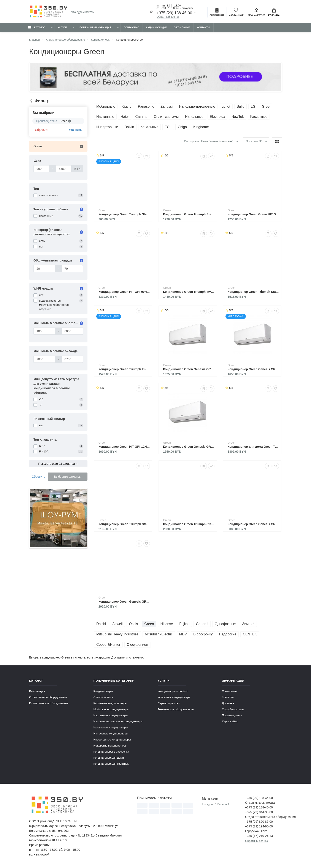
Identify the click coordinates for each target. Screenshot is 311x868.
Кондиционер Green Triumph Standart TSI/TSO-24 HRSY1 (189, 524)
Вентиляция (37, 691)
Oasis (133, 624)
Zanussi (167, 106)
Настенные (105, 117)
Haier (125, 117)
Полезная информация (95, 27)
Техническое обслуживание (176, 709)
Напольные (194, 117)
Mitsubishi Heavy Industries (117, 634)
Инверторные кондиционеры (112, 740)
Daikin (129, 127)
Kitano (126, 106)
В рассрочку (203, 634)
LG (253, 106)
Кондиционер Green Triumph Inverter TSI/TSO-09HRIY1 (189, 292)
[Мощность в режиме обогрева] (44, 331)
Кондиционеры (103, 691)
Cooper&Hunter (108, 645)
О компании (182, 27)
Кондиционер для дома (109, 758)
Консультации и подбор (173, 691)
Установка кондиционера (174, 697)
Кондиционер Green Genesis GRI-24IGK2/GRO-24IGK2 (253, 524)
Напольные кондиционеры (111, 733)
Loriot (226, 106)
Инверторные (107, 127)
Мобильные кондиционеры (111, 709)
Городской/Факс (256, 831)
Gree (266, 106)
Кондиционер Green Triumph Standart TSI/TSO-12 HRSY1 (253, 292)
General (202, 624)
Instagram (208, 804)
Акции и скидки (157, 27)
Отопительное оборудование (48, 697)
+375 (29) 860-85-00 (259, 822)
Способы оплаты (233, 709)
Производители (232, 715)
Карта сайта (230, 721)
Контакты (203, 27)
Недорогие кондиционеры (110, 746)
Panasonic (146, 106)
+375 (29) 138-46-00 (174, 13)
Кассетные (259, 117)
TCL (168, 127)
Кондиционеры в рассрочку (111, 752)
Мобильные (106, 106)
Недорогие (228, 634)
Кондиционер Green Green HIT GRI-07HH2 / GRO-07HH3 (253, 214)
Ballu (241, 106)
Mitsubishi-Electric (159, 634)
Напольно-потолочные (197, 106)
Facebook (223, 804)
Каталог (37, 27)
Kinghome (201, 127)
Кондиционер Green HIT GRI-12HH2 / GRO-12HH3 (124, 447)
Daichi (101, 624)
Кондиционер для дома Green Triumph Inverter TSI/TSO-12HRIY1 (253, 447)
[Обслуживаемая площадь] (44, 269)
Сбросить (42, 130)
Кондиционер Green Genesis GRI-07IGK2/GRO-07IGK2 (189, 369)
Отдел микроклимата (260, 803)
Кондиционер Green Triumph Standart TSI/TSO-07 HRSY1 (124, 214)
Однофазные (225, 624)
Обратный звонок (168, 17)
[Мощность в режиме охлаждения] (44, 359)
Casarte (141, 117)
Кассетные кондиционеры (110, 703)
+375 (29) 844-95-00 (259, 812)
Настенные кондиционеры (111, 715)
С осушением (138, 645)
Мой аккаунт (256, 13)
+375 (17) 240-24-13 (259, 836)
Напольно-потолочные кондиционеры (118, 721)
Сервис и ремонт (169, 703)
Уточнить (75, 130)
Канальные (150, 127)
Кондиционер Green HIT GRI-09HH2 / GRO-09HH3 (124, 292)
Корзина (274, 13)
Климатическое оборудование (49, 703)
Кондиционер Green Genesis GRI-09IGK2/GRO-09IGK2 (253, 369)
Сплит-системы (166, 117)
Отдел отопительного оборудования (263, 817)
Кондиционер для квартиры (111, 764)
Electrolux (217, 117)
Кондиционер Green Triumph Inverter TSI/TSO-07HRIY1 (124, 369)
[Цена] (41, 169)
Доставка (228, 703)
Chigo (182, 127)
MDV (183, 634)
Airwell (117, 624)
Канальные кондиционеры (111, 727)
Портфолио (132, 27)
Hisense (167, 624)
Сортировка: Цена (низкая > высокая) (209, 141)
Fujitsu (184, 624)
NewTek (238, 117)
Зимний (248, 624)
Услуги (62, 27)
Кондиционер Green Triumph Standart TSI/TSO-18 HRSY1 (124, 524)
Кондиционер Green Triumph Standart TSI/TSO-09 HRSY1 (189, 214)
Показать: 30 (254, 141)
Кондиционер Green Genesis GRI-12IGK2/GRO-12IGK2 (189, 447)
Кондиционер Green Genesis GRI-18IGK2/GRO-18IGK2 (124, 602)
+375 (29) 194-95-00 (259, 826)
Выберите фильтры (68, 477)
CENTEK (250, 634)
